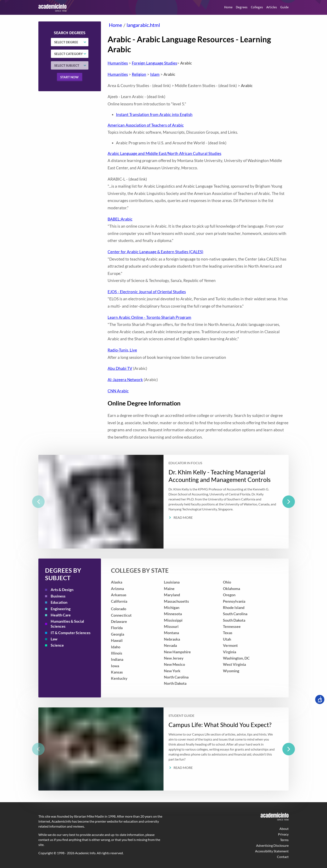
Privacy (283, 834)
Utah (227, 639)
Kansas (117, 672)
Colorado (119, 609)
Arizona (117, 589)
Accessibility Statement (272, 851)
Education (59, 602)
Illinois (117, 653)
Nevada (170, 645)
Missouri (171, 627)
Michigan (172, 608)
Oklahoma (231, 589)
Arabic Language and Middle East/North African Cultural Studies (164, 153)
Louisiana (172, 582)
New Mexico (174, 664)
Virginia (230, 652)
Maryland (172, 595)
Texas (228, 633)
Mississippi (173, 620)
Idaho (116, 647)
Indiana (117, 659)
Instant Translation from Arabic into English (154, 114)
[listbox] (163, 502)
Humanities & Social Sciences (67, 624)
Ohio (227, 582)
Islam (155, 74)
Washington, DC (236, 658)
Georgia (118, 634)
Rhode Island (234, 608)
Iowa (115, 666)
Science (57, 645)
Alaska (117, 582)
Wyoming (231, 671)
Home (228, 7)
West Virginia (234, 664)
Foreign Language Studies (154, 63)
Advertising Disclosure (272, 845)
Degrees (242, 7)
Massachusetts (176, 601)
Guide (284, 7)
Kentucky (119, 678)
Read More (183, 517)
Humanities (118, 63)
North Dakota (175, 683)
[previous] (38, 502)
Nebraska (172, 639)
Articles (272, 7)
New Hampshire (177, 652)
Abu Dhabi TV (120, 368)
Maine (169, 589)
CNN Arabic (118, 391)
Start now (69, 77)
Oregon (229, 595)
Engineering (61, 609)
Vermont (230, 645)
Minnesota (173, 614)
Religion (139, 74)
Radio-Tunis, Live (122, 350)
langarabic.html (143, 25)
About (284, 829)
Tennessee (232, 627)
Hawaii (117, 640)
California (119, 601)
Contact (283, 857)
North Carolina (176, 677)
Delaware (119, 622)
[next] (289, 502)
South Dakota (234, 620)
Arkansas (119, 595)
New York (172, 671)
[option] (163, 502)
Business (58, 596)
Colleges (257, 7)
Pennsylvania (234, 601)
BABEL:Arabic (120, 219)
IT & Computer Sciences (71, 633)
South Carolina (235, 614)
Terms (284, 840)
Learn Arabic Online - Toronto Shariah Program (149, 317)
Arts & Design (62, 590)
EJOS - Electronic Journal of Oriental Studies (147, 292)
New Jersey (174, 658)
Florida (117, 628)
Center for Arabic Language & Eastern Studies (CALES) (155, 252)
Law (54, 639)
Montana (171, 633)
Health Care (61, 615)
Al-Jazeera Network (125, 380)
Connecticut (121, 615)
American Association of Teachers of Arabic (146, 125)
